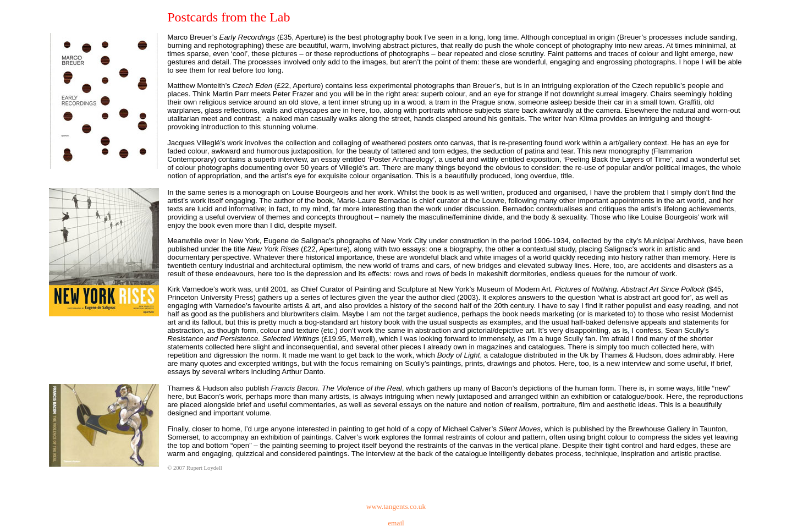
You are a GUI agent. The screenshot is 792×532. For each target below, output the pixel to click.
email (396, 523)
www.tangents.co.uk (396, 506)
